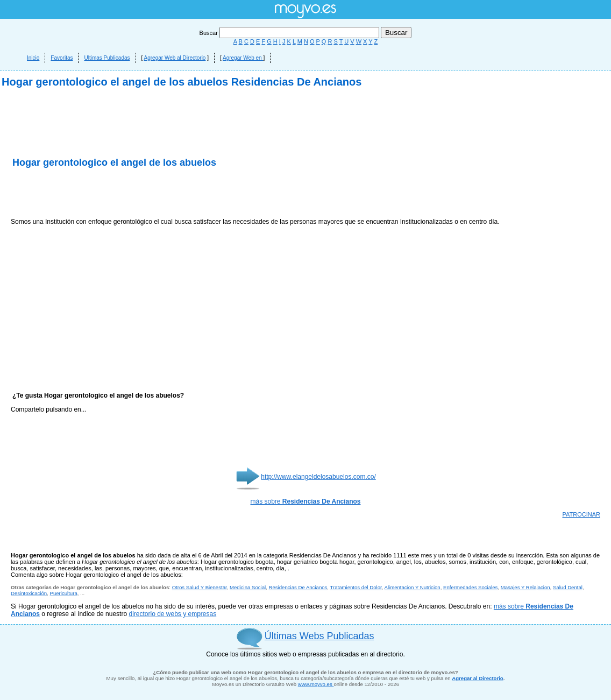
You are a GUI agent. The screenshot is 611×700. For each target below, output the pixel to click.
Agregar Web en (243, 58)
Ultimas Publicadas (107, 58)
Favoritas (62, 58)
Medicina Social (248, 587)
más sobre (306, 501)
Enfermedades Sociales (470, 587)
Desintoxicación (29, 593)
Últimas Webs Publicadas (319, 636)
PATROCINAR (582, 514)
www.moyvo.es (316, 684)
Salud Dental (568, 587)
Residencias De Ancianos (298, 587)
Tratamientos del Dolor (356, 587)
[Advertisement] (137, 194)
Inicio (33, 58)
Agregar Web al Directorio (175, 58)
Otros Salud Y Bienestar (200, 587)
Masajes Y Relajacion (525, 587)
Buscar (290, 33)
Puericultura (64, 593)
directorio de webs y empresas (172, 614)
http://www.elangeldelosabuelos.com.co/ (318, 477)
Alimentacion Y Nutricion (413, 587)
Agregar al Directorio (477, 678)
